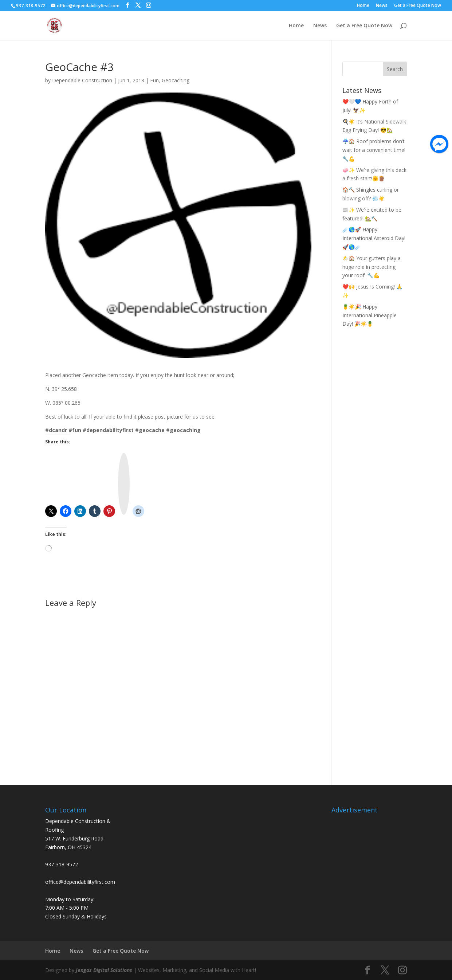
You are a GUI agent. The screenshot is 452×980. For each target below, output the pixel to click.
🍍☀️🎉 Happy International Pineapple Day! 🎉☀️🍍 (370, 315)
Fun (154, 80)
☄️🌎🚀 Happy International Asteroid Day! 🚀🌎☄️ (374, 238)
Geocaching (176, 80)
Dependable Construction (82, 80)
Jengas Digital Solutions (104, 970)
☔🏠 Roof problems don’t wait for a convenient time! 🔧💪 (374, 150)
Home (363, 6)
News (382, 6)
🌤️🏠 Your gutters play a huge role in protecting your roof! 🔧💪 (372, 267)
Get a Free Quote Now (418, 6)
